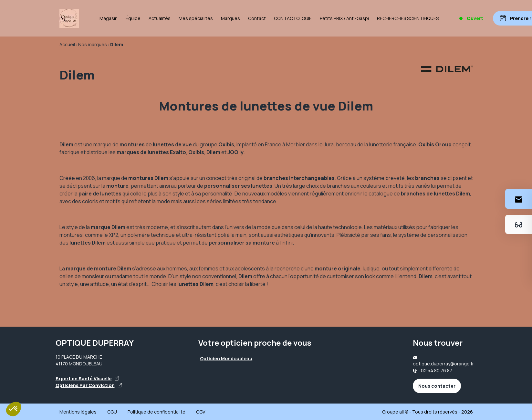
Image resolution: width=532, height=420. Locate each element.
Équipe (133, 18)
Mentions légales (78, 412)
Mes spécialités (196, 18)
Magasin (109, 18)
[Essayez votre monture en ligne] (519, 224)
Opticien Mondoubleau (226, 358)
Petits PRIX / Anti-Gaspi (344, 18)
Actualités (160, 18)
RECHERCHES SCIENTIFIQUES (408, 18)
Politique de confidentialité (156, 412)
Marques (230, 18)
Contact (257, 18)
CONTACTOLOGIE (293, 18)
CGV (201, 412)
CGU (112, 412)
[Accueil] (69, 18)
